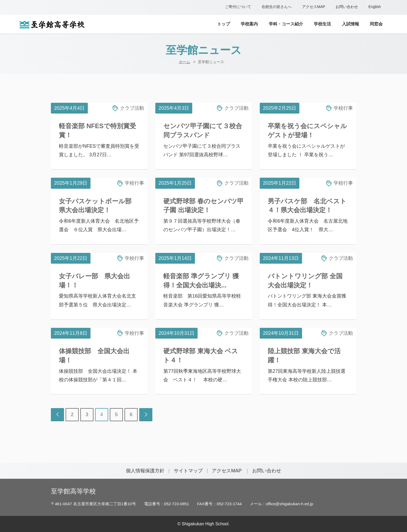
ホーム (184, 62)
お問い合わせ (347, 7)
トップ (224, 24)
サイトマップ (188, 471)
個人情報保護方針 (145, 471)
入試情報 (351, 24)
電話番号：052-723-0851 (167, 504)
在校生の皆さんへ (277, 7)
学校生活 (322, 24)
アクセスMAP (314, 7)
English (375, 7)
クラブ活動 (132, 108)
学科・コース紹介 (286, 24)
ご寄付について (238, 7)
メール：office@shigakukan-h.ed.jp (282, 504)
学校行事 (343, 108)
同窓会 (376, 24)
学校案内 (249, 24)
